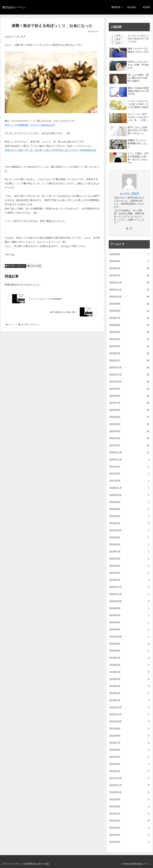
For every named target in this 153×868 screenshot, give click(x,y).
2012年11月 (129, 715)
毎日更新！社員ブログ (16, 266)
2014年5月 (129, 615)
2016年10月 (129, 495)
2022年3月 (129, 346)
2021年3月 (129, 431)
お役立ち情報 (34, 266)
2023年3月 (129, 261)
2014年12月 (129, 587)
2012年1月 (129, 771)
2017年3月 (129, 474)
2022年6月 (129, 325)
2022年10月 (129, 297)
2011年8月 (129, 807)
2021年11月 (129, 375)
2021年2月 (129, 438)
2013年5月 (129, 672)
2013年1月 (129, 700)
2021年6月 (129, 410)
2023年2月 (129, 269)
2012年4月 (129, 764)
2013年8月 (129, 651)
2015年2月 (129, 573)
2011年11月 (129, 785)
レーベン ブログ (129, 194)
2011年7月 (129, 814)
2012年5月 (129, 757)
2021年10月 (129, 382)
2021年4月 (129, 424)
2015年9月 (129, 538)
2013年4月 (129, 679)
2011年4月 (129, 835)
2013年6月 (129, 665)
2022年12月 (129, 283)
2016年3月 (129, 509)
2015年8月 (129, 545)
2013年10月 (129, 637)
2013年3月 (129, 686)
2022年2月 (129, 354)
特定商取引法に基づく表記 (39, 864)
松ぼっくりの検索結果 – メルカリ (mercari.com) (30, 125)
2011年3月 (129, 842)
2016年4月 (129, 502)
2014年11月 (129, 594)
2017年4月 (129, 467)
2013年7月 (129, 658)
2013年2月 (129, 693)
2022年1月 (129, 361)
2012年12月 (129, 708)
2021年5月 (129, 417)
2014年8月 (129, 608)
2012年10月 (129, 722)
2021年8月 (129, 396)
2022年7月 (129, 318)
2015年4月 (129, 566)
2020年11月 (129, 460)
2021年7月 (129, 403)
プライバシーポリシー (14, 864)
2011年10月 (129, 792)
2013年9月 (129, 644)
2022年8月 (129, 311)
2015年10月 (129, 531)
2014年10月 (129, 601)
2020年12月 (129, 453)
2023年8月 (129, 254)
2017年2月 (129, 481)
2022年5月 (129, 332)
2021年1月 (129, 446)
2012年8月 (129, 736)
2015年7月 (129, 552)
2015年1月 (129, 580)
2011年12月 (129, 778)
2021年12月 (129, 368)
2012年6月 (129, 750)
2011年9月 (129, 800)
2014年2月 (129, 630)
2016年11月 (129, 488)
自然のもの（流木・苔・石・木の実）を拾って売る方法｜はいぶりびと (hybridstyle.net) (50, 150)
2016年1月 (129, 523)
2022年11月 (129, 290)
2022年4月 (129, 339)
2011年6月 (129, 821)
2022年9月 (129, 304)
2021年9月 (129, 389)
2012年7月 (129, 743)
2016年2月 (129, 516)
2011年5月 (129, 828)
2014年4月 (129, 623)
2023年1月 (129, 276)
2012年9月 (129, 729)
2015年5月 (129, 559)
